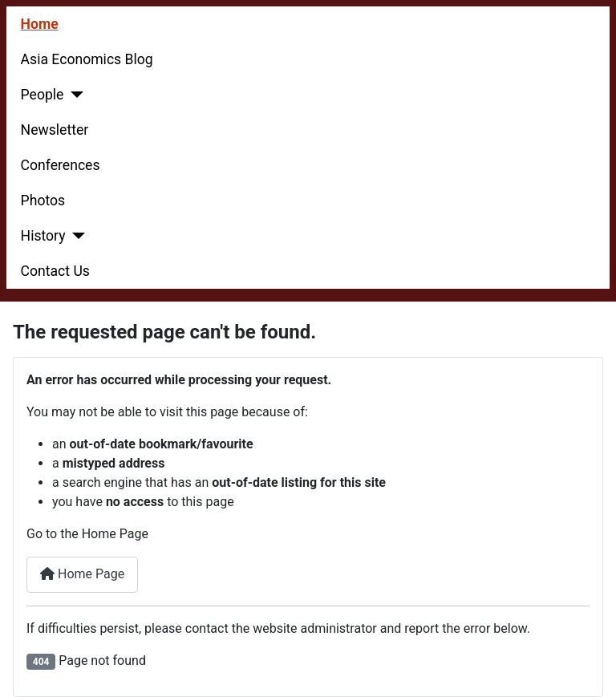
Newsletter (55, 130)
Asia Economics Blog (87, 59)
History (43, 236)
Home (40, 24)
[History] (76, 236)
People (43, 95)
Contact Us (55, 271)
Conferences (61, 165)
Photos (43, 201)
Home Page (82, 574)
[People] (73, 95)
